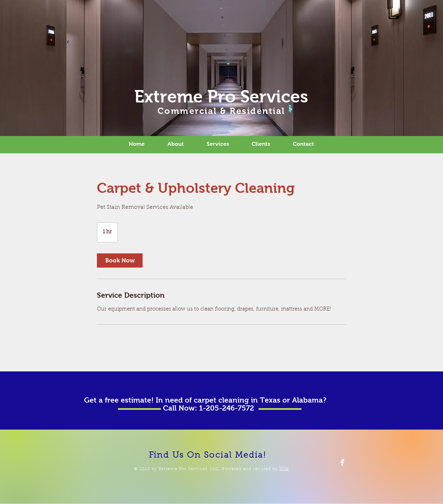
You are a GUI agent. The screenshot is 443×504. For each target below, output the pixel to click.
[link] (120, 260)
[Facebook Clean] (342, 462)
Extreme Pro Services (221, 96)
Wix (284, 469)
